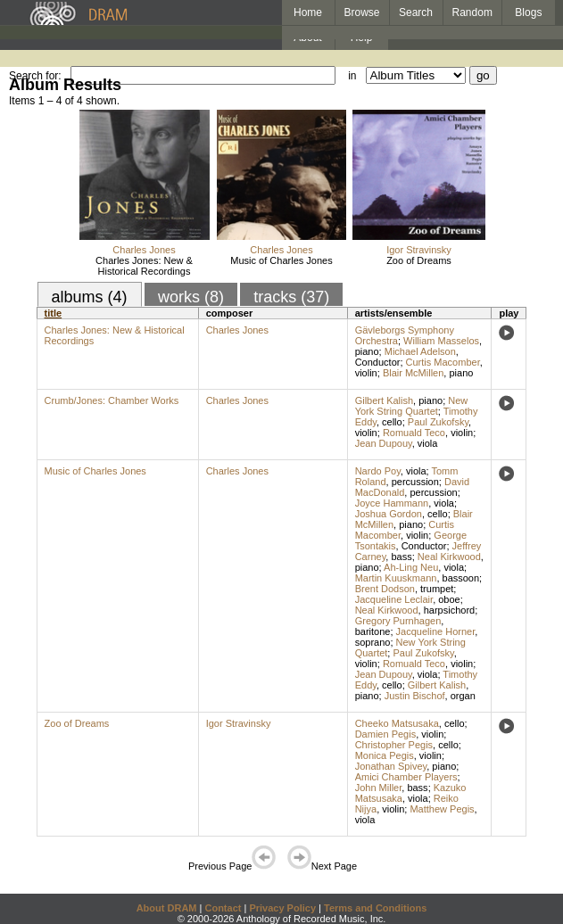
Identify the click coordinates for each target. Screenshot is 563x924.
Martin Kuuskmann (396, 578)
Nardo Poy (378, 471)
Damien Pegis (385, 734)
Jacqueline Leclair (394, 599)
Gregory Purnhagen (398, 621)
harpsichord (449, 610)
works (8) (191, 297)
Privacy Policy (282, 908)
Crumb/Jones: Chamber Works (112, 400)
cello (392, 422)
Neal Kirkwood (449, 557)
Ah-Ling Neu (411, 567)
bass (401, 557)
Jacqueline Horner (436, 631)
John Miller (379, 788)
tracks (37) (291, 297)
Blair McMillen (413, 373)
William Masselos (441, 341)
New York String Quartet (412, 406)
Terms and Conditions (375, 908)
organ (463, 696)
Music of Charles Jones (281, 260)
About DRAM (167, 908)
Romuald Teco (414, 433)
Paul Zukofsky (438, 422)
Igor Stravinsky (419, 250)
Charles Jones (144, 250)
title (54, 313)
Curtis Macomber (443, 362)
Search (416, 12)
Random (472, 12)
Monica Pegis (385, 755)
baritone (373, 631)
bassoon (461, 578)
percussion (415, 482)
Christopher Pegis (394, 745)
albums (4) (90, 297)
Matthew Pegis (442, 809)
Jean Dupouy (384, 443)
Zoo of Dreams (419, 260)
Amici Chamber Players (406, 777)
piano (367, 351)
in (352, 76)
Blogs (528, 12)
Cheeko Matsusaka (397, 723)
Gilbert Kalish (384, 400)
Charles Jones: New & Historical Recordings (144, 266)
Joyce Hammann (392, 503)
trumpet (437, 589)
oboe (449, 599)
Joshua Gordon (389, 514)
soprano (373, 642)
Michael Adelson (420, 351)
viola (428, 443)
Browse (362, 12)
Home (308, 12)
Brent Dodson (385, 589)
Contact (223, 908)
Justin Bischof (415, 696)
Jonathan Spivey (391, 766)
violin (366, 373)
